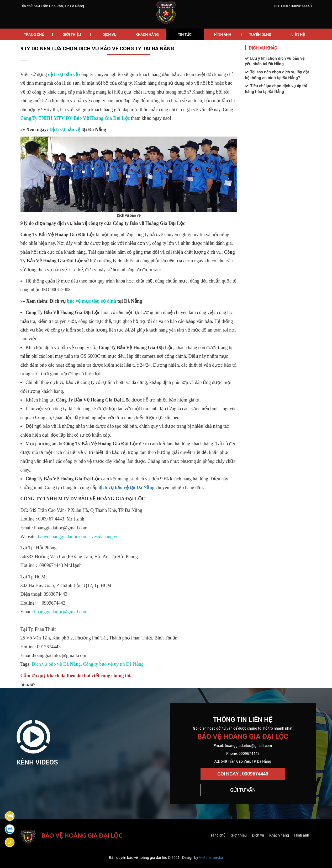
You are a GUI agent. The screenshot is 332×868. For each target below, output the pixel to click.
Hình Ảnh (223, 34)
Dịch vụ (258, 835)
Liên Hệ (298, 34)
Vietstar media (211, 857)
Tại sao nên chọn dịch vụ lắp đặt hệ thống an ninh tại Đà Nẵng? (277, 75)
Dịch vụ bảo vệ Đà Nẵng (56, 664)
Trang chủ (34, 34)
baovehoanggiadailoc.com (63, 536)
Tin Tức (185, 34)
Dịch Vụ (109, 34)
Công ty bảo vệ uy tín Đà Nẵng (113, 664)
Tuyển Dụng (260, 34)
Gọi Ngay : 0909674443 (243, 774)
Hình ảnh (302, 835)
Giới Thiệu (72, 34)
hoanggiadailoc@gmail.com (61, 612)
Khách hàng (147, 34)
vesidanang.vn (105, 536)
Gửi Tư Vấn (243, 790)
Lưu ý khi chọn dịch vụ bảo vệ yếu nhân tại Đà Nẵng (275, 61)
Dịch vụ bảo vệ (65, 129)
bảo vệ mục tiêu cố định (92, 301)
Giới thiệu (239, 835)
